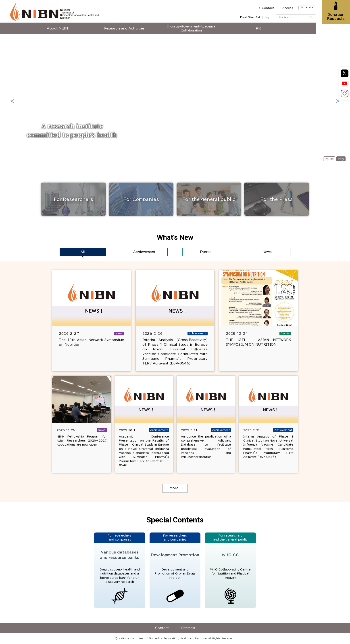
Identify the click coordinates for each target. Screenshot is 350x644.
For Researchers (73, 199)
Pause (329, 159)
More (174, 488)
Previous (12, 101)
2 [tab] (174, 158)
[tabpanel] (175, 101)
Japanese (305, 7)
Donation (335, 17)
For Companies (141, 199)
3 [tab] (181, 158)
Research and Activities (142, 31)
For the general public (209, 199)
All (83, 252)
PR (275, 31)
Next (338, 101)
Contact (266, 8)
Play (341, 159)
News (267, 252)
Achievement (144, 252)
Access (286, 8)
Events (206, 252)
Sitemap (188, 628)
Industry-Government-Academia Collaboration (208, 31)
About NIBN (75, 31)
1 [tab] (167, 157)
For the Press (277, 199)
